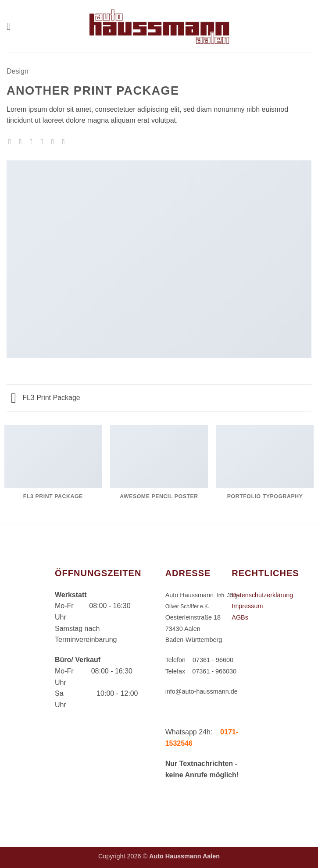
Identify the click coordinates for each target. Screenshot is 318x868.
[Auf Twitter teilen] (33, 142)
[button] (12, 26)
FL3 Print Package (46, 398)
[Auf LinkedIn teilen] (65, 142)
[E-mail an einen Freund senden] (44, 142)
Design (18, 71)
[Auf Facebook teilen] (23, 142)
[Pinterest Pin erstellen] (55, 142)
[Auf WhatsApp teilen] (12, 142)
